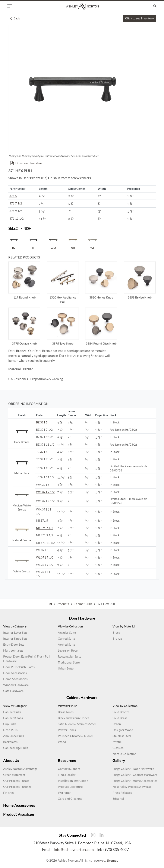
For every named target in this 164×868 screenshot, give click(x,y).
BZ (14, 242)
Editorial (118, 799)
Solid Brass (120, 718)
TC (34, 242)
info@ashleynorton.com (74, 850)
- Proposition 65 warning (36, 379)
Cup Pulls (10, 724)
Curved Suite (66, 639)
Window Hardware (16, 685)
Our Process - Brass (16, 781)
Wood (62, 742)
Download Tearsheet (26, 163)
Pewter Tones (67, 730)
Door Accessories (15, 673)
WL (92, 242)
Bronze (117, 639)
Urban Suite (66, 668)
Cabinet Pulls (12, 712)
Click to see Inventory (139, 18)
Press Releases (122, 793)
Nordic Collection (124, 754)
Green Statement (14, 775)
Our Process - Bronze (17, 787)
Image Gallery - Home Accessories (135, 781)
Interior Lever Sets (15, 633)
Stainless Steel (122, 736)
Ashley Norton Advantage (20, 769)
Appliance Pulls (14, 736)
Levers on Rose (68, 651)
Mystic (117, 742)
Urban (117, 724)
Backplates (10, 742)
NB (73, 242)
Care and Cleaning (70, 799)
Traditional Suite (69, 662)
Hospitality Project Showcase (132, 787)
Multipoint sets (13, 651)
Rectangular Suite (70, 656)
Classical (118, 748)
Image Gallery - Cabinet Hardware (135, 775)
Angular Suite (67, 633)
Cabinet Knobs (13, 718)
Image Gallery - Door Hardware (133, 769)
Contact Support (69, 769)
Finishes (9, 793)
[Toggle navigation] (10, 6)
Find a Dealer (67, 775)
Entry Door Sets (14, 645)
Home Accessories (15, 679)
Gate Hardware (13, 691)
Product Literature (70, 787)
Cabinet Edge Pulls (16, 748)
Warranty (64, 793)
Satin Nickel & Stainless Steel (77, 724)
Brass (116, 633)
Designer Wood (123, 730)
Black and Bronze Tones (73, 718)
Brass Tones (66, 712)
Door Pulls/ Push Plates (19, 667)
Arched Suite (66, 645)
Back (15, 18)
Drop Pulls (10, 730)
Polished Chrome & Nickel (75, 736)
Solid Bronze (121, 712)
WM (53, 242)
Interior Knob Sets (15, 639)
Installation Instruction (73, 781)
